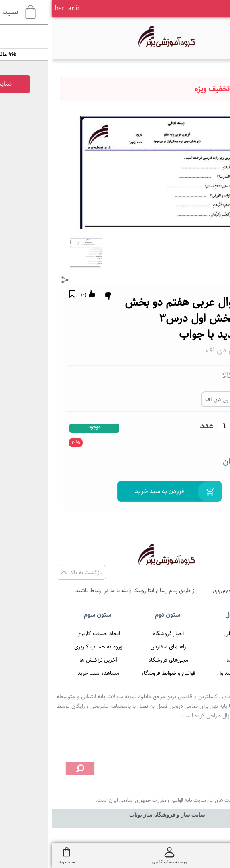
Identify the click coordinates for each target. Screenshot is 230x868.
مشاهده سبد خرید (46, 673)
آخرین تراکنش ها (46, 660)
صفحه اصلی (186, 634)
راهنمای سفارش (116, 647)
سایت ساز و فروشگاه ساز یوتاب (115, 815)
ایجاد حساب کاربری (46, 634)
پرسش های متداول (186, 673)
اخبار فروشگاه (116, 634)
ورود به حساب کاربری (46, 647)
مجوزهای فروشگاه (116, 660)
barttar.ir (15, 8)
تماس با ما (186, 660)
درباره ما (186, 647)
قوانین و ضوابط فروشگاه (116, 673)
